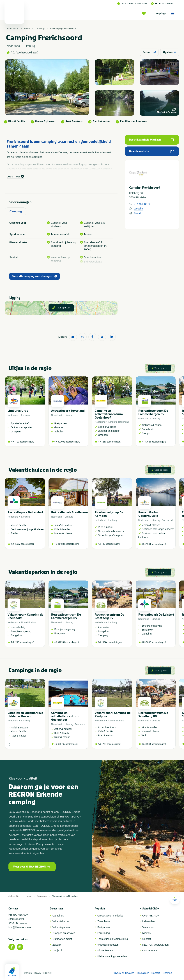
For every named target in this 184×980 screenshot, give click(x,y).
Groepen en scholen (64, 933)
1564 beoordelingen (156, 544)
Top (175, 899)
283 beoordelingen (24, 642)
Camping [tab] (16, 211)
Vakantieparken (61, 927)
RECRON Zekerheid (163, 4)
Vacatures (148, 927)
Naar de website (151, 151)
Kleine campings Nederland (113, 956)
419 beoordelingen (24, 442)
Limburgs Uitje (18, 411)
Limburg (25, 415)
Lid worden (149, 921)
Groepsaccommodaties (110, 916)
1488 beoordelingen (68, 544)
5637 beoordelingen (25, 544)
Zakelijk (57, 945)
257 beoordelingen (111, 442)
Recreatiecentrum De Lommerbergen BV (153, 412)
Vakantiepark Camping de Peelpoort (25, 616)
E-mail (137, 213)
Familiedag (103, 933)
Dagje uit (57, 950)
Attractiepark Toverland (68, 411)
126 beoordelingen (27, 53)
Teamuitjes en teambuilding (113, 939)
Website (138, 209)
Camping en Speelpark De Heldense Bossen (25, 715)
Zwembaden (104, 921)
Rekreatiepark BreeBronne (70, 512)
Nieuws (146, 933)
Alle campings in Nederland (63, 29)
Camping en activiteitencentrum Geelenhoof (109, 414)
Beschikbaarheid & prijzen (151, 140)
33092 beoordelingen (69, 442)
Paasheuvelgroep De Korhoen (109, 514)
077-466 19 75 (142, 204)
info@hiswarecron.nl (20, 927)
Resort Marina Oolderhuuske (148, 514)
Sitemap (167, 973)
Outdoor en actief (62, 939)
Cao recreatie (150, 950)
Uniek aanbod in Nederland (132, 4)
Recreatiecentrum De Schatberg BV (110, 616)
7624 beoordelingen (156, 442)
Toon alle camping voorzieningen (34, 276)
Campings (165, 13)
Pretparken (103, 927)
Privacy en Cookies (123, 973)
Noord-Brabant (29, 622)
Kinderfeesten (105, 950)
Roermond (124, 422)
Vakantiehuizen (61, 921)
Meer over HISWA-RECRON (32, 867)
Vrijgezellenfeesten (108, 945)
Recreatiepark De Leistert (25, 512)
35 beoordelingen (111, 544)
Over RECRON (151, 916)
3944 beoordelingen (112, 642)
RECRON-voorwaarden (155, 945)
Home (27, 29)
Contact (147, 939)
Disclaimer (143, 973)
